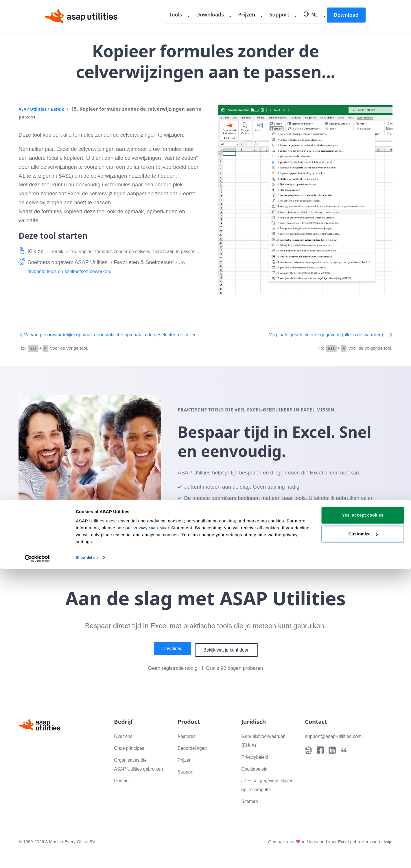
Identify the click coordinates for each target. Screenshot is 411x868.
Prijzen (252, 16)
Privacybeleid (257, 765)
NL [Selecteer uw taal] (312, 16)
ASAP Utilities (35, 109)
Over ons (125, 744)
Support (283, 16)
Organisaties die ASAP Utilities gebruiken (133, 777)
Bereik (63, 109)
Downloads (217, 16)
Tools (184, 16)
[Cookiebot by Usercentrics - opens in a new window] (37, 857)
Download (346, 15)
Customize (363, 833)
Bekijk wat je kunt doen (230, 658)
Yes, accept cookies (363, 814)
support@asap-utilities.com (337, 744)
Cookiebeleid (257, 776)
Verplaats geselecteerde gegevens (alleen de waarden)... (322, 334)
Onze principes (132, 756)
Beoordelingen (195, 756)
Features (188, 744)
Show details (89, 857)
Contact (123, 797)
